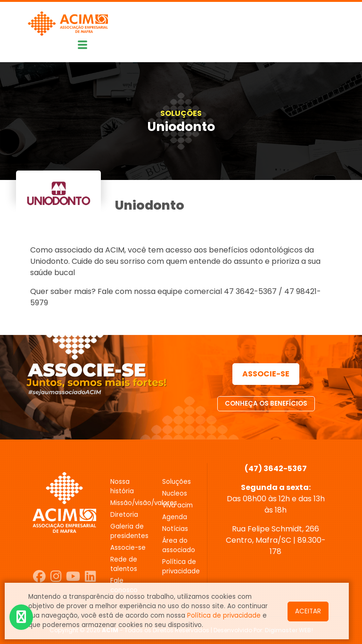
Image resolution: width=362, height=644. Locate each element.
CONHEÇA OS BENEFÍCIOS (266, 404)
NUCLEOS (175, 493)
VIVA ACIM (177, 505)
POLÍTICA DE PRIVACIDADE (181, 567)
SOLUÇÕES (181, 113)
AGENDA (175, 517)
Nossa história (122, 486)
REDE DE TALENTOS (124, 564)
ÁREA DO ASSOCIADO (179, 545)
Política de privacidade (224, 615)
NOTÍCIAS (175, 529)
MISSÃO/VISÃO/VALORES (129, 503)
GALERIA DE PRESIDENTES (129, 531)
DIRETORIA (124, 515)
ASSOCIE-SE (266, 374)
